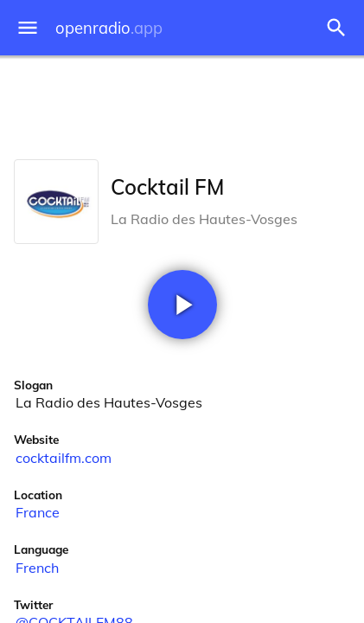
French (37, 568)
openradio (109, 28)
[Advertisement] (182, 104)
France (38, 512)
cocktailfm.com (64, 458)
